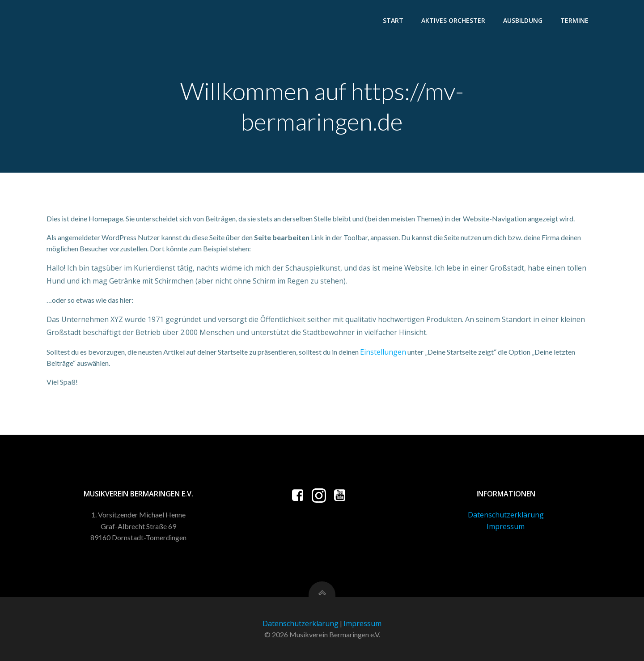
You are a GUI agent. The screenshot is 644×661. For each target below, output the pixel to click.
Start (393, 20)
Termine (574, 20)
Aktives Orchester (453, 20)
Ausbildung (523, 20)
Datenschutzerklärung (506, 515)
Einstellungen (383, 352)
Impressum (506, 526)
